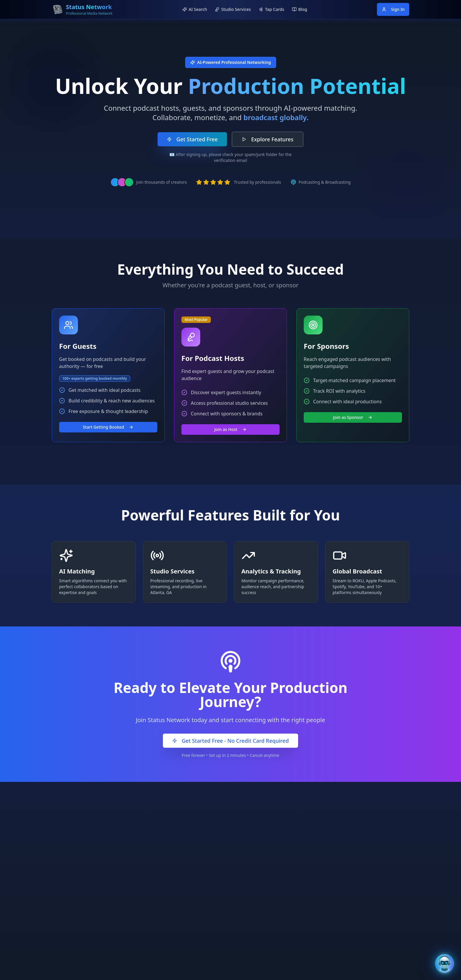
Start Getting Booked (108, 427)
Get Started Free (192, 139)
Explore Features (268, 139)
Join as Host (230, 429)
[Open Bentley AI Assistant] (445, 964)
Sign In (393, 9)
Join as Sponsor (353, 417)
